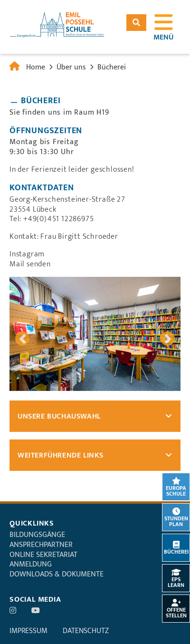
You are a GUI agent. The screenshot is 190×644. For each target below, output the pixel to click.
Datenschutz (86, 631)
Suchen (136, 23)
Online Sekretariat (43, 555)
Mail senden (30, 264)
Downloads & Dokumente (57, 574)
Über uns (71, 67)
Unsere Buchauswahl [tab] (59, 416)
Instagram (27, 254)
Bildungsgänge (37, 535)
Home (36, 67)
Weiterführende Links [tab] (61, 455)
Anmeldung (31, 564)
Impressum (28, 631)
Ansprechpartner (41, 545)
